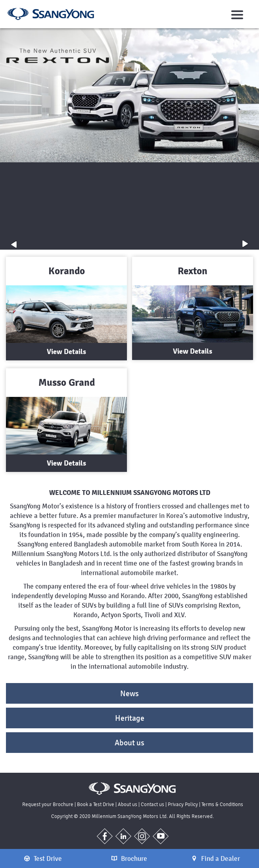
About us (129, 743)
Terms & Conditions (222, 804)
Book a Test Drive (96, 804)
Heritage (130, 718)
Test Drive (43, 858)
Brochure (129, 858)
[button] (14, 244)
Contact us (153, 804)
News (129, 693)
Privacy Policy (183, 804)
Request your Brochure (48, 804)
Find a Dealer (216, 858)
